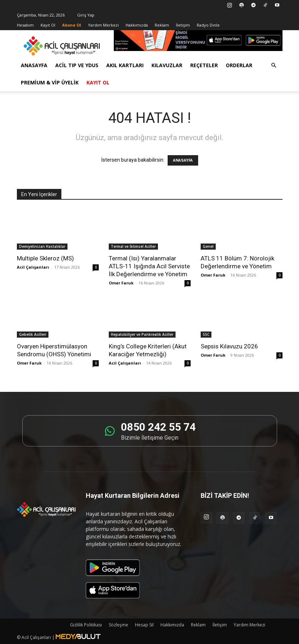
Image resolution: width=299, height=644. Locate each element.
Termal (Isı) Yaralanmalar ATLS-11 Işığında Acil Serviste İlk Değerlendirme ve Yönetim (149, 266)
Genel (208, 246)
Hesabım (25, 25)
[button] (274, 66)
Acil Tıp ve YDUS (77, 65)
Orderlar (239, 65)
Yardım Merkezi (103, 25)
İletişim (183, 25)
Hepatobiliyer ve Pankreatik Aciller (142, 334)
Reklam (162, 25)
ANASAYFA (183, 160)
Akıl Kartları (125, 65)
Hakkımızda (137, 25)
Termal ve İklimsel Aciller (133, 246)
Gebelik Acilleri (33, 334)
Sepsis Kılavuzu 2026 (229, 346)
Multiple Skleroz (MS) (45, 258)
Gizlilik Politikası (86, 625)
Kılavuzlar (167, 65)
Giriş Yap (86, 15)
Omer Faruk (121, 283)
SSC (206, 334)
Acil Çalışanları (33, 267)
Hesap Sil (144, 625)
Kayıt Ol (48, 25)
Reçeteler (204, 65)
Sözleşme (118, 625)
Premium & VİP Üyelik (50, 82)
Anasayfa (34, 65)
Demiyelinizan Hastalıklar (42, 246)
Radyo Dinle (208, 25)
